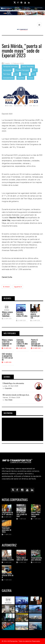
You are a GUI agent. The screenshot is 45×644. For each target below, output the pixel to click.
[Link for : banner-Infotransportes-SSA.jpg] (22, 10)
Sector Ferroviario (28, 66)
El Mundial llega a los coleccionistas (13, 384)
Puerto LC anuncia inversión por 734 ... (35, 315)
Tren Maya (7, 74)
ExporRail (21, 78)
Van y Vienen (9, 400)
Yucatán (25, 74)
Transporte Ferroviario (10, 66)
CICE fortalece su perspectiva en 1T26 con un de (7, 357)
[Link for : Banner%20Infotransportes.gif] (22, 15)
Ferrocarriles (7, 70)
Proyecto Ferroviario (22, 70)
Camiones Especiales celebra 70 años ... (22, 315)
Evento (31, 78)
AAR (33, 74)
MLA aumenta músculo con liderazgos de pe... (16, 395)
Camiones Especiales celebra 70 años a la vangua (22, 343)
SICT (16, 74)
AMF (35, 70)
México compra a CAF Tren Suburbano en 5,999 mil (7, 343)
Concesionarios (8, 78)
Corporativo (8, 389)
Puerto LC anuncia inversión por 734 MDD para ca (37, 343)
